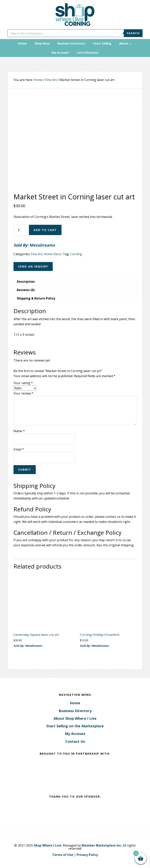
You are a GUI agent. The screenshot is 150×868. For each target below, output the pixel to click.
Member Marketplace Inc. (102, 845)
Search (133, 33)
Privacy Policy (87, 855)
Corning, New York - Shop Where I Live (75, 15)
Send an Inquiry (33, 266)
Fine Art (51, 80)
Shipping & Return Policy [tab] (36, 298)
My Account (75, 734)
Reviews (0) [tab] (26, 290)
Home (75, 703)
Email (19, 449)
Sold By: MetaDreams (34, 245)
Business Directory (75, 711)
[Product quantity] (20, 230)
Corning (76, 254)
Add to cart (45, 230)
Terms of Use (63, 855)
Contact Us (75, 741)
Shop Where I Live (48, 845)
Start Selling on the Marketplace (75, 726)
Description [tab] (26, 282)
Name (19, 431)
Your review (23, 393)
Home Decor (53, 254)
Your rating (23, 383)
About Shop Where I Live (75, 718)
